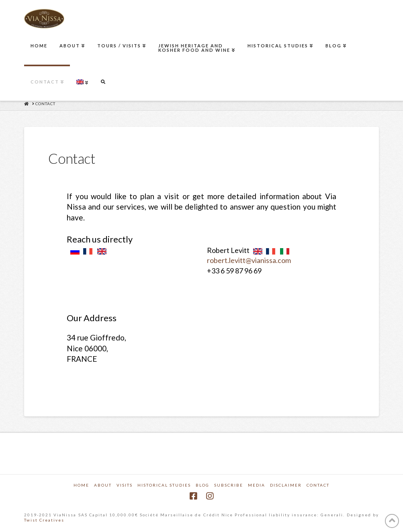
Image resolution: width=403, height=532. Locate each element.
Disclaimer (286, 485)
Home (81, 485)
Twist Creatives (44, 520)
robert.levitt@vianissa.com (249, 260)
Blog (203, 485)
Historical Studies (164, 485)
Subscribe (229, 485)
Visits (125, 485)
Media (257, 485)
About (103, 485)
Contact (318, 485)
